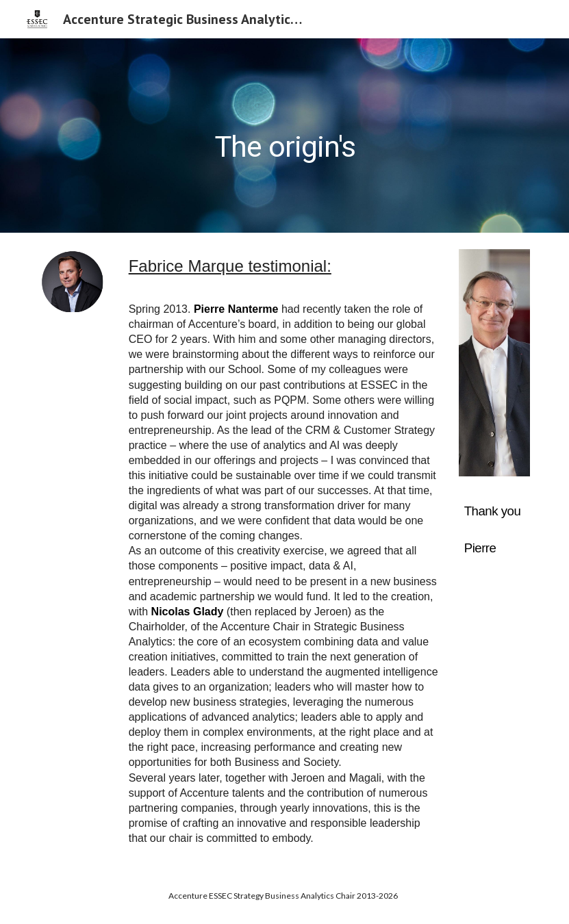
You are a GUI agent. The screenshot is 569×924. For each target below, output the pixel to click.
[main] (285, 135)
